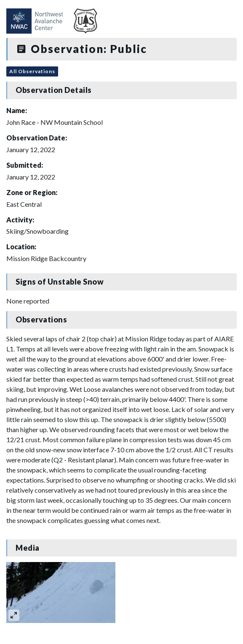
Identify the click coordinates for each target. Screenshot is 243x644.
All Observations (32, 71)
